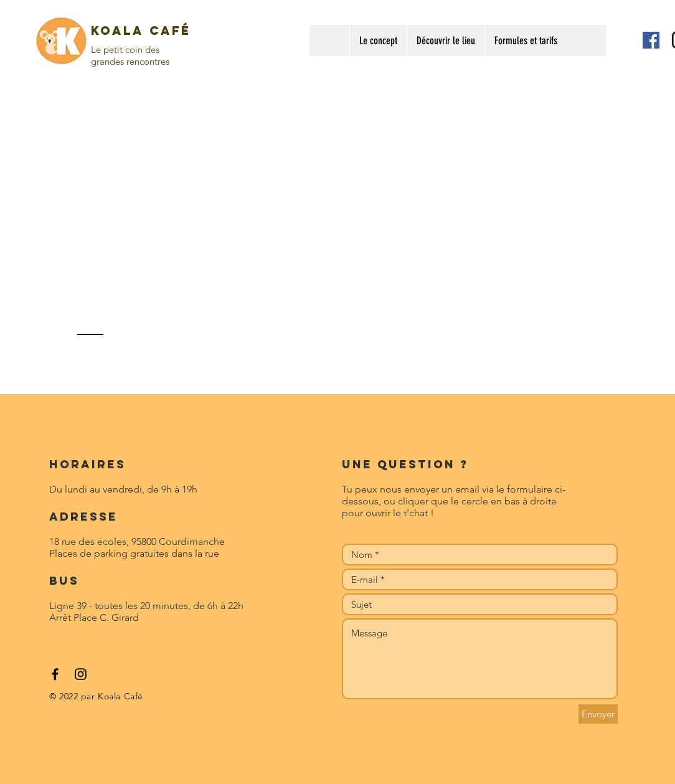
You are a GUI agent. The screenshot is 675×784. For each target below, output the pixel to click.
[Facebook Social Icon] (651, 40)
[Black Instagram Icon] (81, 674)
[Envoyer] (598, 714)
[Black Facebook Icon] (55, 674)
